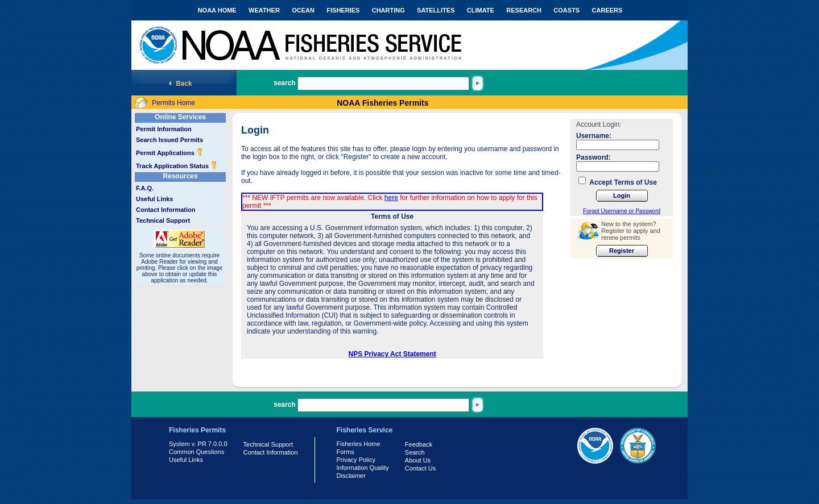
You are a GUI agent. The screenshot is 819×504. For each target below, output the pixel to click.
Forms (346, 452)
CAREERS (607, 10)
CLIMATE (481, 10)
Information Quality (363, 468)
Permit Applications (169, 153)
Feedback (419, 444)
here (391, 198)
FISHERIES (343, 10)
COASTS (566, 10)
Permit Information (164, 129)
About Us (418, 460)
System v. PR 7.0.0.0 (198, 444)
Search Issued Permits (169, 140)
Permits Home (173, 103)
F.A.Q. (145, 188)
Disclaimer (351, 476)
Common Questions (197, 452)
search (285, 83)
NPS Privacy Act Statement (392, 354)
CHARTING (388, 10)
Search (415, 452)
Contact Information (166, 210)
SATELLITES (436, 10)
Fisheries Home (359, 444)
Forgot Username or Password (622, 211)
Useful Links (154, 199)
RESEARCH (524, 10)
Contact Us (420, 468)
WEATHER (264, 10)
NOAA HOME (217, 10)
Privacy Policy (356, 460)
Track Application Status (177, 166)
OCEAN (303, 10)
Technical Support (163, 220)
